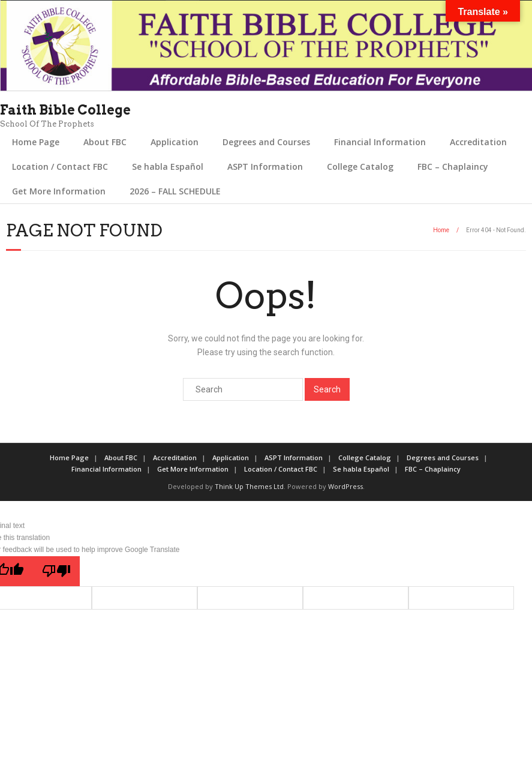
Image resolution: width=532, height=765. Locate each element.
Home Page (36, 142)
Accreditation (478, 142)
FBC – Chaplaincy (453, 166)
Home (441, 230)
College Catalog (360, 166)
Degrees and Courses (266, 142)
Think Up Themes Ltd (249, 486)
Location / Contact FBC (60, 166)
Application (175, 142)
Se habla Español (168, 166)
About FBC (105, 142)
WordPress (345, 486)
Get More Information (59, 191)
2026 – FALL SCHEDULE (175, 191)
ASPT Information (265, 166)
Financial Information (380, 142)
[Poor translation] (56, 571)
